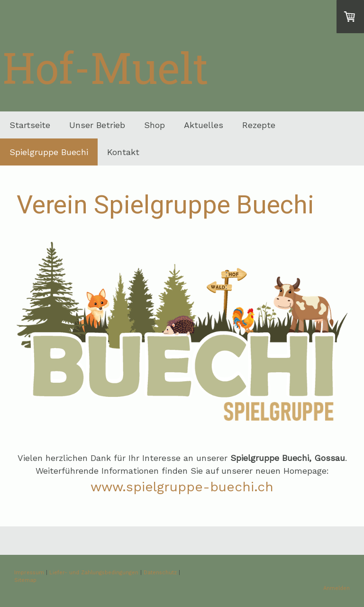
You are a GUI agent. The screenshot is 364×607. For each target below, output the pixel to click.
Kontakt (123, 152)
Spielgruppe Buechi (49, 152)
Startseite (30, 125)
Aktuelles (204, 125)
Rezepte (259, 125)
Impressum (29, 573)
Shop (155, 125)
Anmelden (337, 588)
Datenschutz (160, 573)
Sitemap (25, 580)
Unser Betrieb (97, 125)
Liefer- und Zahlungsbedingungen (94, 573)
